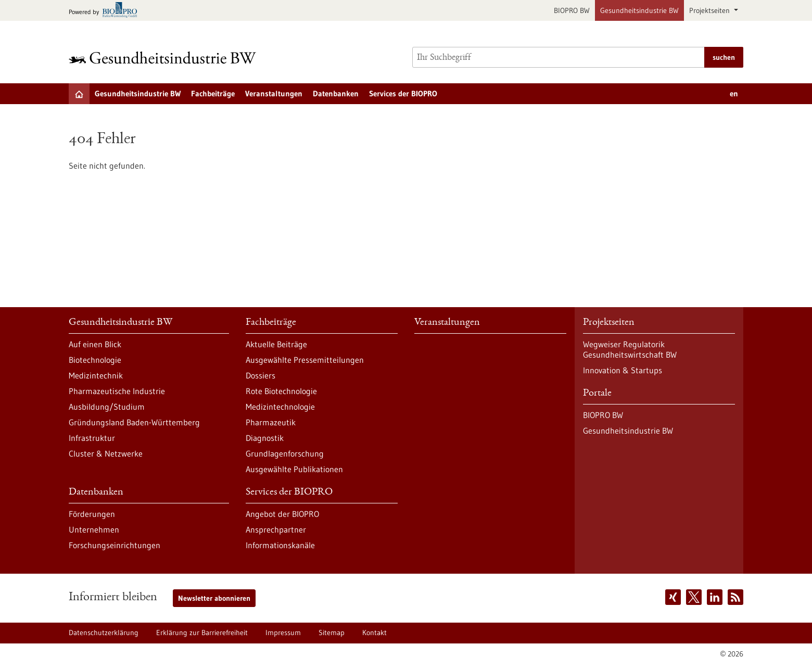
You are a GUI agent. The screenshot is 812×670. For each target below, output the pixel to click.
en (734, 93)
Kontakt (375, 633)
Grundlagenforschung (285, 453)
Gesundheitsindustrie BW (639, 10)
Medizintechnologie (280, 407)
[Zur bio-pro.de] (106, 11)
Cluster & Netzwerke (106, 453)
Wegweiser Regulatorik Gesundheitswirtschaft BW (630, 349)
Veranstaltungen (274, 93)
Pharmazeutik (271, 422)
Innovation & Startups (623, 370)
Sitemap (332, 633)
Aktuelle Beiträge (276, 344)
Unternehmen (94, 529)
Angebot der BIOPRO (282, 514)
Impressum (283, 633)
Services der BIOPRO (403, 93)
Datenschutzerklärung (104, 633)
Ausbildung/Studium (107, 407)
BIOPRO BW (572, 10)
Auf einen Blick (95, 344)
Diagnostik (265, 438)
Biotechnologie (95, 360)
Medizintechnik (96, 375)
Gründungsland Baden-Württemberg (134, 422)
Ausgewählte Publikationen (294, 469)
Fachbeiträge (213, 93)
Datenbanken (336, 93)
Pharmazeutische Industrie (117, 391)
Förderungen (92, 514)
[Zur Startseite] (165, 58)
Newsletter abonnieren (214, 598)
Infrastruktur (92, 438)
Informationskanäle (280, 545)
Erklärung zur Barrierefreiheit (202, 633)
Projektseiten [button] (710, 10)
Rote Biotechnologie (281, 391)
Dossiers (261, 375)
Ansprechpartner (276, 529)
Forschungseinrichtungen (115, 545)
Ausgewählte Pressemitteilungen (305, 360)
